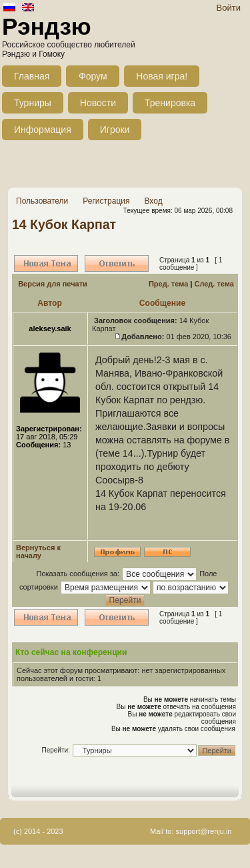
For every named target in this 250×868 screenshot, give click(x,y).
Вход (153, 201)
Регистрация (106, 201)
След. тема (214, 284)
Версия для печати (53, 284)
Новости (98, 103)
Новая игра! (162, 76)
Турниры (33, 103)
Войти (229, 8)
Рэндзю (47, 26)
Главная (32, 76)
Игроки (115, 130)
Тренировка (170, 103)
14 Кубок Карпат (64, 224)
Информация (43, 130)
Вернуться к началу (38, 552)
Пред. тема (168, 284)
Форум (93, 76)
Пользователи (42, 201)
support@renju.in (204, 831)
